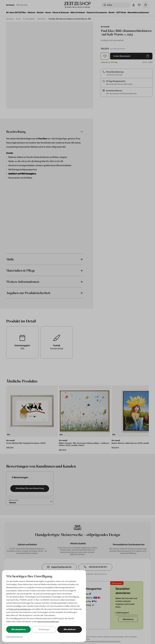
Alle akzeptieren (19, 629)
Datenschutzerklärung (14, 637)
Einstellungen (44, 629)
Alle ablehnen (70, 629)
